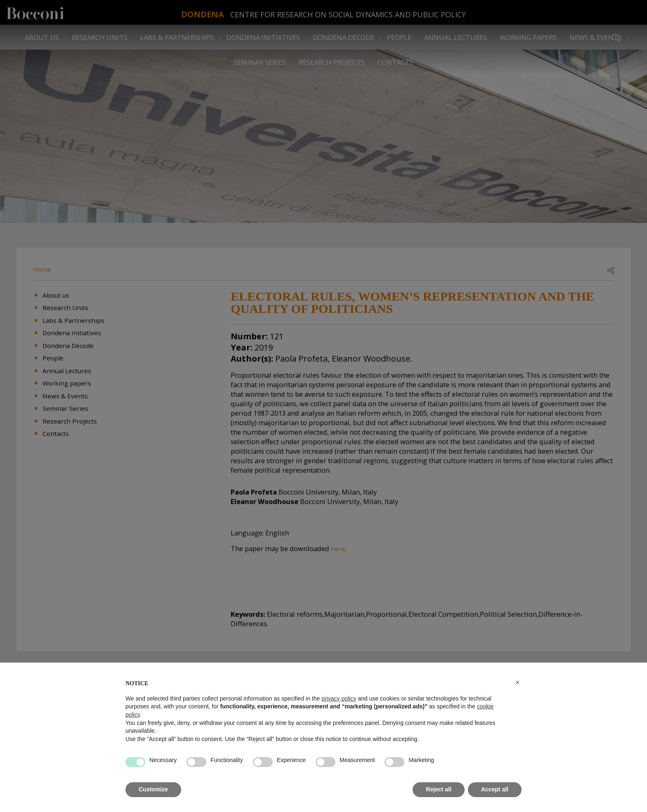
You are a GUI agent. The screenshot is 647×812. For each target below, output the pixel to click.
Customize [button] (153, 789)
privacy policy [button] (339, 698)
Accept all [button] (495, 789)
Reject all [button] (438, 789)
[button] (517, 682)
